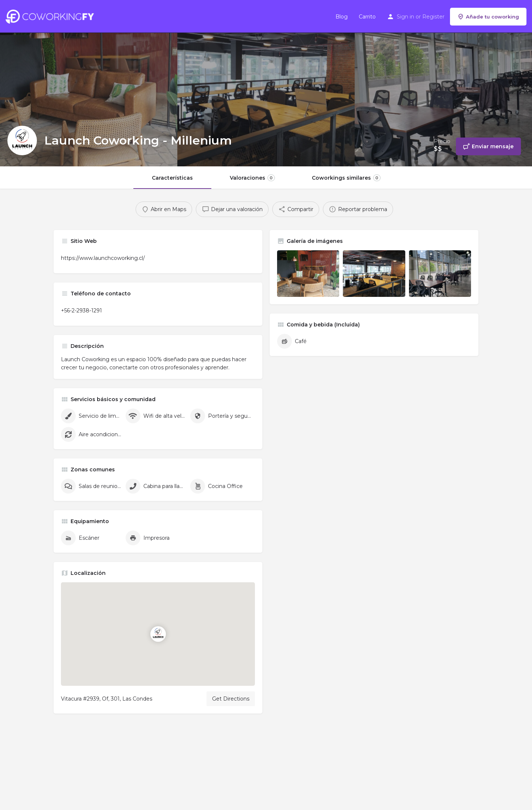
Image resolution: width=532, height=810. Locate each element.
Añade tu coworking (488, 17)
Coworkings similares (346, 178)
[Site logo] (52, 16)
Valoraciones (252, 178)
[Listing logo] (22, 140)
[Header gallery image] (89, 83)
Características (172, 178)
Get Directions (231, 699)
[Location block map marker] (158, 634)
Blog (342, 17)
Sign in (405, 17)
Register (433, 17)
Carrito (367, 17)
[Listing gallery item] (308, 274)
